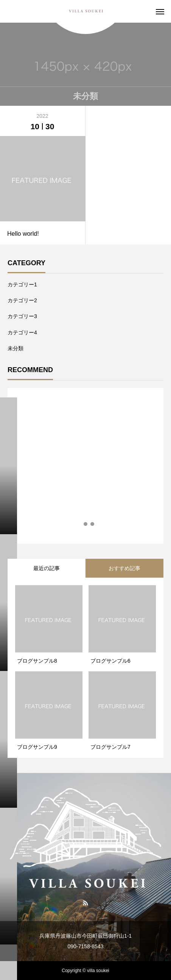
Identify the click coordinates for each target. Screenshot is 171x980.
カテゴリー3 (22, 316)
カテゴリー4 (22, 332)
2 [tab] (86, 524)
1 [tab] (79, 524)
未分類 (16, 348)
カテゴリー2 (22, 300)
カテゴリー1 (22, 284)
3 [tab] (93, 524)
